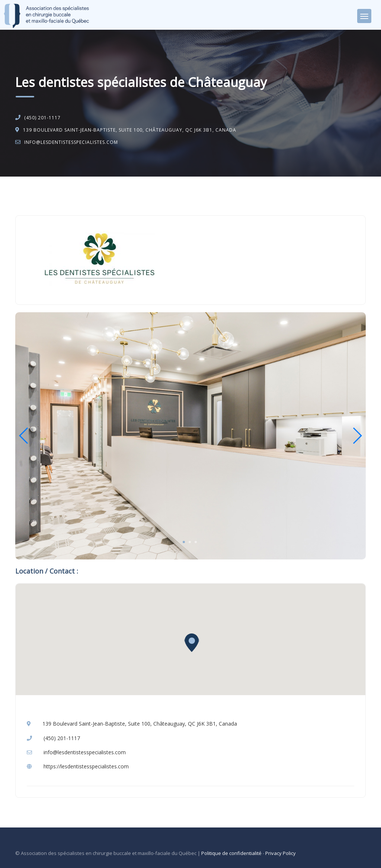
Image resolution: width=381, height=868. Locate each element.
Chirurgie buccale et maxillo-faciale (89, 196)
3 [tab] (196, 542)
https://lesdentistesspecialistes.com (86, 766)
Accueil (31, 196)
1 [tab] (184, 542)
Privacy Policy (281, 853)
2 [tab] (190, 542)
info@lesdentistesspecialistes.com (71, 142)
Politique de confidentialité (231, 853)
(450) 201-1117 (42, 118)
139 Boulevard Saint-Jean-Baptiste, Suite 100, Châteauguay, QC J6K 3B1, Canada (130, 130)
